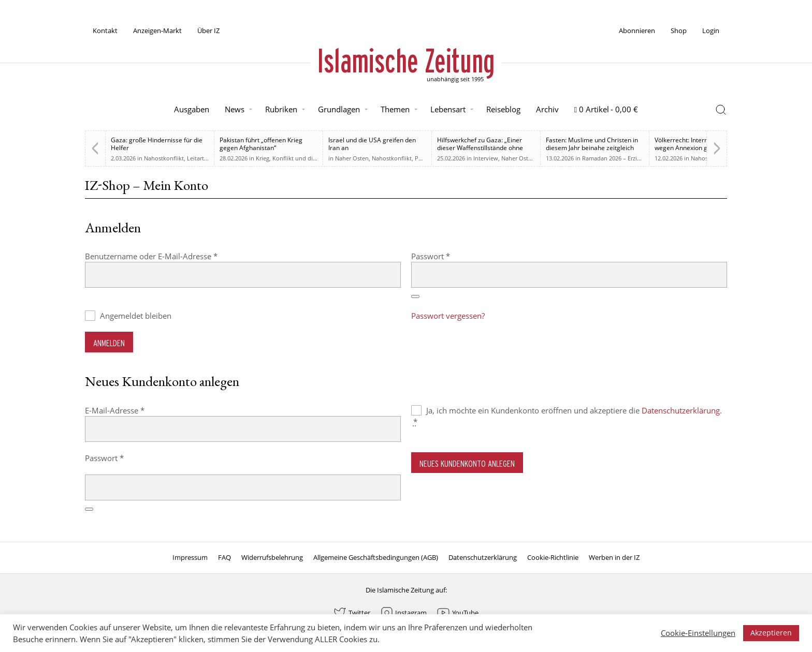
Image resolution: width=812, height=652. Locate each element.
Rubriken (281, 109)
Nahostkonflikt (164, 158)
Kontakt (105, 31)
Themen (395, 109)
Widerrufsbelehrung (272, 557)
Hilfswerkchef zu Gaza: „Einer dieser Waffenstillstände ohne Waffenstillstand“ (480, 148)
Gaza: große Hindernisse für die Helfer (157, 144)
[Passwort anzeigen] (415, 297)
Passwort (451, 256)
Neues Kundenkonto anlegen (467, 463)
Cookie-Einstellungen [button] (698, 633)
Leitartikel (200, 158)
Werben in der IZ (614, 557)
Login (711, 31)
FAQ (224, 557)
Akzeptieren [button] (771, 633)
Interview (486, 158)
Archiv (547, 109)
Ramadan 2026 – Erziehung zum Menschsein (641, 158)
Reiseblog (503, 109)
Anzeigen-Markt (157, 31)
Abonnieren (637, 31)
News (235, 109)
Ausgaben (192, 109)
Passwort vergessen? (448, 316)
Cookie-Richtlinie (553, 557)
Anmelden (109, 343)
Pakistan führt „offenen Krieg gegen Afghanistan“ (261, 144)
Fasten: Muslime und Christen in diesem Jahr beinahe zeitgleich (592, 144)
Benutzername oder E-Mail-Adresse (172, 256)
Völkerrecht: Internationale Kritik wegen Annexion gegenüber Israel (701, 148)
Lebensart (448, 109)
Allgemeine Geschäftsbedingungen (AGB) (376, 557)
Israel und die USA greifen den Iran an (372, 144)
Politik (423, 158)
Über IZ (208, 31)
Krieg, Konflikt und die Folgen (296, 158)
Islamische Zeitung (406, 61)
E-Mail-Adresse (135, 410)
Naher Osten (352, 158)
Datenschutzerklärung (681, 410)
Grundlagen (339, 109)
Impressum (190, 557)
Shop (679, 31)
